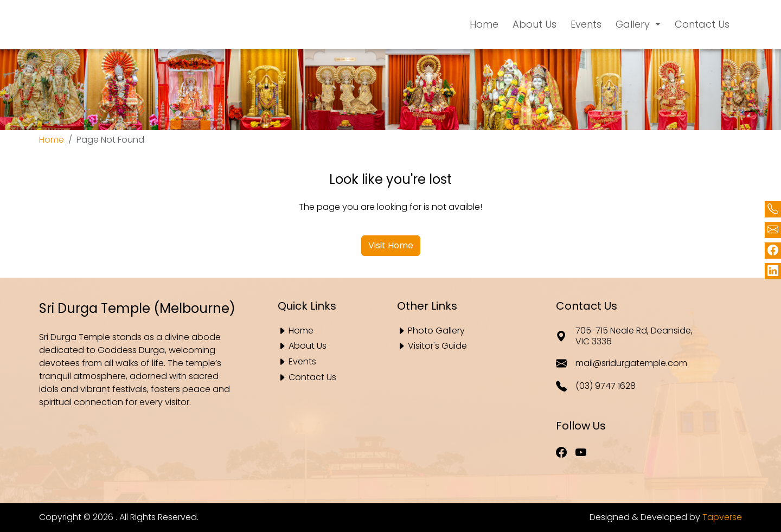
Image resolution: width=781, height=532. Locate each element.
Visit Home (391, 245)
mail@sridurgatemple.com (622, 363)
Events (302, 362)
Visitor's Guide (437, 346)
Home (52, 140)
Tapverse (722, 517)
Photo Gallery (436, 331)
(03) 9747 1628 (596, 386)
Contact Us (312, 378)
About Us (308, 346)
